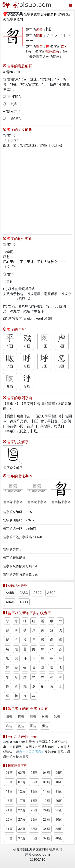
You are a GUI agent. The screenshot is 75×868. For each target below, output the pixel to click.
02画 (22, 773)
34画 (46, 829)
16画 (9, 801)
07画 (22, 782)
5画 (10, 346)
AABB (10, 593)
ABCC (37, 593)
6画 (27, 346)
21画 (9, 810)
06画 (9, 782)
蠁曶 (21, 726)
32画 (22, 829)
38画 (34, 838)
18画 (34, 801)
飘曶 (45, 726)
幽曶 (9, 717)
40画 (59, 838)
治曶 (57, 717)
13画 (34, 791)
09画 (46, 782)
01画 (9, 773)
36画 (9, 838)
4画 (65, 52)
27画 (22, 820)
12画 (22, 791)
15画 (59, 791)
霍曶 (33, 726)
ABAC (10, 602)
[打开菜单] (70, 5)
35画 (59, 829)
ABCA (51, 593)
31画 (9, 829)
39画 (46, 838)
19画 (46, 801)
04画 (46, 773)
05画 (59, 773)
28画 (34, 820)
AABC (24, 593)
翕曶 (9, 726)
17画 (22, 801)
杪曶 (45, 717)
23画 (34, 810)
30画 (59, 820)
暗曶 (33, 717)
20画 (59, 801)
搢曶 (21, 717)
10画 (59, 782)
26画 (9, 820)
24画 (46, 810)
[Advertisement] (37, 190)
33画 (34, 829)
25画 (59, 810)
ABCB (24, 602)
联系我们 (55, 849)
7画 (10, 366)
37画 (22, 838)
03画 (34, 773)
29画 (46, 820)
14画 (46, 791)
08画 (34, 782)
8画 (28, 52)
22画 (22, 810)
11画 (9, 791)
